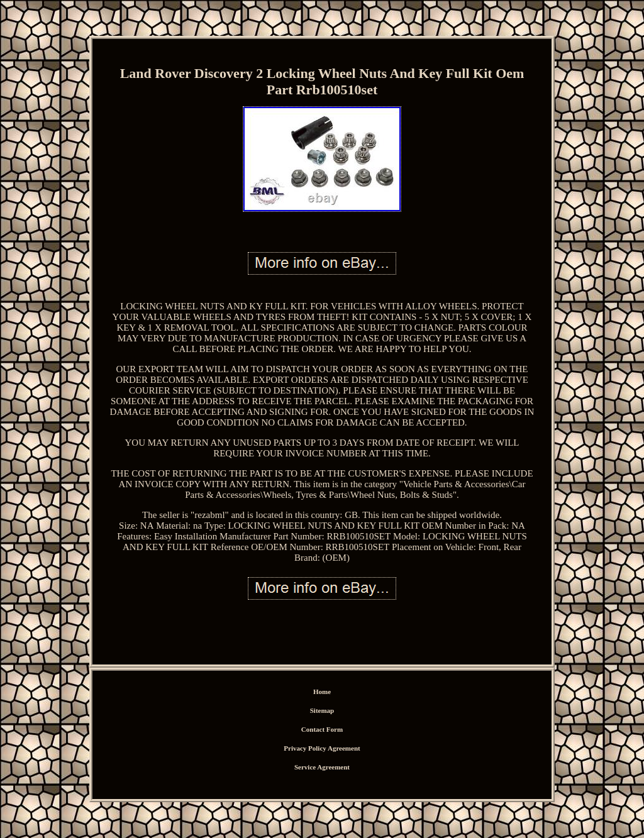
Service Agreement (322, 767)
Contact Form (322, 729)
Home (322, 692)
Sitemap (322, 710)
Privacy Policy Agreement (322, 748)
